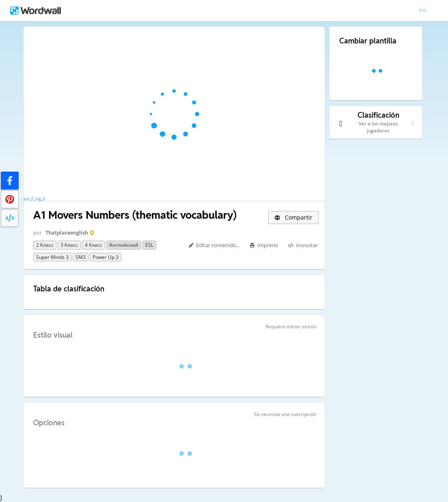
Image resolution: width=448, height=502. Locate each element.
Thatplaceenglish (67, 233)
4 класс (94, 245)
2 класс (45, 245)
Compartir (293, 217)
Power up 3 (106, 257)
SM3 (81, 257)
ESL (149, 245)
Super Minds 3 (52, 257)
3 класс (69, 245)
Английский (124, 245)
